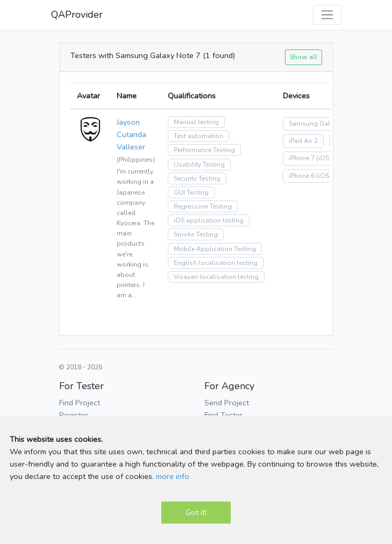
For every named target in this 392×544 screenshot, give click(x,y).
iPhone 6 (302, 176)
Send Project (227, 403)
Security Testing (197, 178)
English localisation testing (216, 263)
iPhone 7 (302, 158)
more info (173, 476)
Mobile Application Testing (215, 249)
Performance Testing (204, 150)
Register (74, 415)
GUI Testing (191, 192)
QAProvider (77, 15)
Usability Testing (199, 164)
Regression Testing (203, 206)
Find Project (80, 403)
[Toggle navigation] (327, 15)
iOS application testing (209, 220)
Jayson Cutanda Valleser (131, 134)
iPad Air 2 (303, 141)
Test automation (198, 136)
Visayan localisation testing (216, 277)
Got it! (196, 512)
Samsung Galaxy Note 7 (325, 124)
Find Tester (223, 415)
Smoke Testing (196, 234)
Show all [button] (304, 57)
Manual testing (196, 122)
